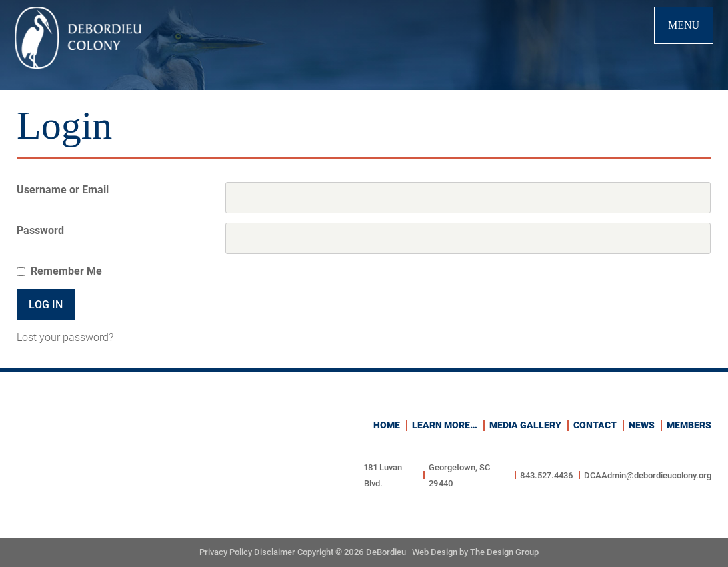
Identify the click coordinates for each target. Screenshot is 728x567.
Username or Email (63, 190)
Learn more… (445, 425)
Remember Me (66, 271)
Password (40, 230)
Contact (595, 425)
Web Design (435, 552)
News (642, 425)
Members (689, 425)
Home (387, 425)
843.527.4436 (547, 475)
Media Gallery (525, 425)
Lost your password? (65, 337)
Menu (684, 25)
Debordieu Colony (78, 38)
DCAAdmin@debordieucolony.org (648, 475)
